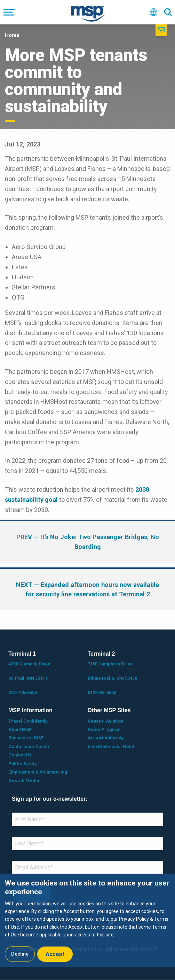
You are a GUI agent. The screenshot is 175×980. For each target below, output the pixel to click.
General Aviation (105, 721)
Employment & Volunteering (38, 772)
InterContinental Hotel (111, 747)
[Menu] (10, 12)
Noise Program (104, 729)
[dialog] (87, 920)
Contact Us (20, 755)
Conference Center (29, 747)
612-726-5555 (23, 692)
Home (12, 35)
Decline (20, 954)
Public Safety (22, 764)
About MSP (20, 729)
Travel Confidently (28, 721)
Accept (55, 954)
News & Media (24, 781)
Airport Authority (106, 738)
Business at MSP (26, 738)
